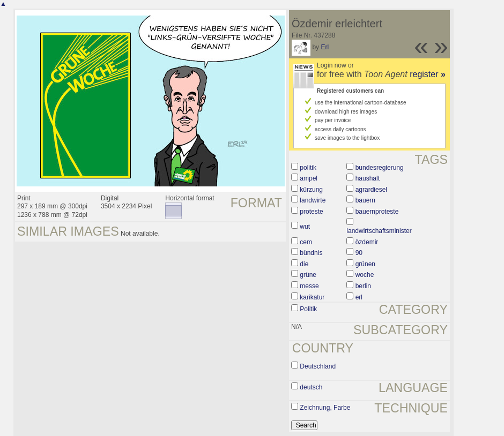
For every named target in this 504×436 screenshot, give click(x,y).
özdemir (367, 242)
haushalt (368, 178)
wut (305, 227)
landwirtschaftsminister (379, 231)
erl (359, 297)
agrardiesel (371, 190)
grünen (365, 264)
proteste (311, 212)
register (428, 74)
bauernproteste (377, 212)
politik (308, 168)
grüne (308, 275)
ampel (309, 178)
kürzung (311, 190)
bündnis (311, 253)
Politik (308, 309)
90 (359, 253)
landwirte (313, 200)
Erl (325, 47)
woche (365, 275)
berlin (363, 286)
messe (309, 286)
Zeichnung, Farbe (325, 408)
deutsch (311, 387)
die (304, 264)
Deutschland (318, 366)
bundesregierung (380, 168)
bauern (365, 200)
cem (306, 242)
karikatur (312, 297)
